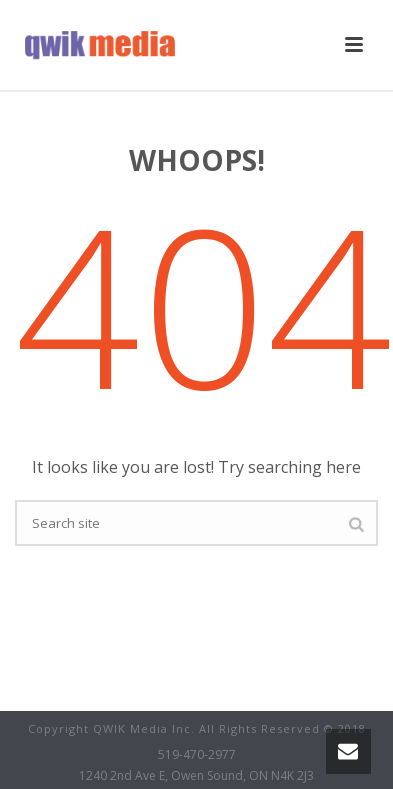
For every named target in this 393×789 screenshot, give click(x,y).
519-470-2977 (197, 755)
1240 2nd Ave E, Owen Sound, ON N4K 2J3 (196, 776)
